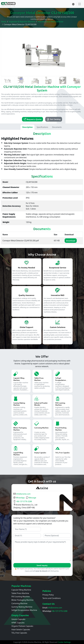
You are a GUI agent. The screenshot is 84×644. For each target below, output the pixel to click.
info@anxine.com (22, 494)
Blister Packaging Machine (22, 600)
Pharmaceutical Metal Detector (51, 22)
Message (31, 498)
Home (4, 22)
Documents (57, 127)
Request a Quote (32, 119)
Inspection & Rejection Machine (22, 22)
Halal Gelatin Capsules (21, 629)
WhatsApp (19, 498)
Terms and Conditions (52, 598)
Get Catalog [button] (54, 119)
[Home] (9, 4)
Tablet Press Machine (20, 593)
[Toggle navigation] (80, 4)
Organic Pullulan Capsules (22, 626)
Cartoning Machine (19, 603)
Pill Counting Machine (21, 597)
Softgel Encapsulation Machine (24, 610)
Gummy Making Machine (22, 607)
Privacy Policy (48, 595)
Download (71, 241)
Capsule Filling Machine (21, 590)
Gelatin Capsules (18, 619)
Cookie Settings (64, 642)
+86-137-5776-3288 (23, 501)
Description (27, 127)
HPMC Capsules (18, 623)
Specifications (42, 127)
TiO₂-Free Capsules (19, 633)
